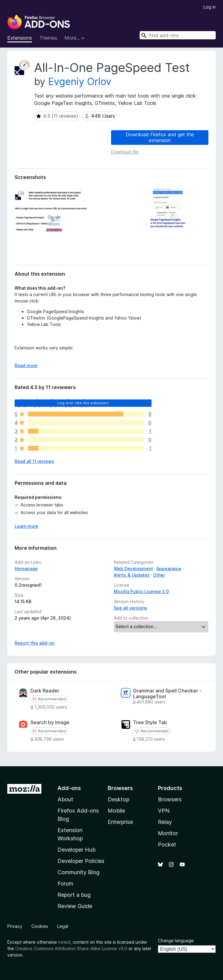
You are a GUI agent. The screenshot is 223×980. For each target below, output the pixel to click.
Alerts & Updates (132, 575)
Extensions (20, 38)
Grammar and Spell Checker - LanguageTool (167, 694)
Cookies (40, 926)
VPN (164, 811)
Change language (176, 941)
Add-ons (69, 788)
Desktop (118, 799)
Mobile (116, 811)
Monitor (168, 833)
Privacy (15, 926)
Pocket (167, 844)
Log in (210, 7)
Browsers (170, 799)
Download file (125, 152)
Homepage (26, 569)
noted (64, 942)
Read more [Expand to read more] (26, 365)
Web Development (133, 569)
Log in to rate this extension (83, 403)
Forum (65, 883)
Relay (165, 822)
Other (159, 575)
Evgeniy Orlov (80, 82)
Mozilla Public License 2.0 (141, 591)
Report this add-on (35, 643)
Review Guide (75, 906)
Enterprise (120, 822)
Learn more (26, 526)
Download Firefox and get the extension (160, 137)
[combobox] (178, 35)
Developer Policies (81, 861)
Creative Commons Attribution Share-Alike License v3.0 (71, 948)
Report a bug (74, 895)
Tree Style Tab (150, 722)
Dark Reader (45, 691)
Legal (63, 926)
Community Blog (78, 872)
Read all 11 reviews (34, 461)
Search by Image (50, 722)
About (65, 799)
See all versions (131, 608)
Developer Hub (77, 850)
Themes (48, 38)
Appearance (169, 569)
